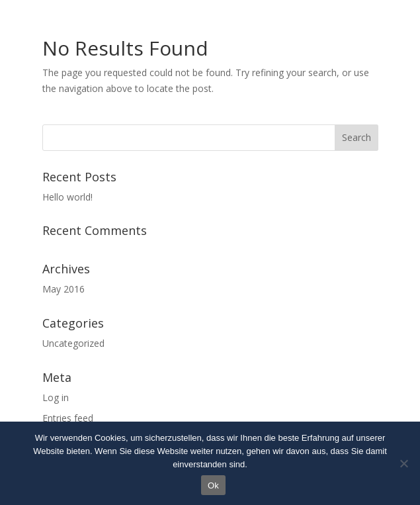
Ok (213, 485)
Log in (56, 397)
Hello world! (67, 197)
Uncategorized (73, 343)
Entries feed (68, 418)
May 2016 (63, 289)
